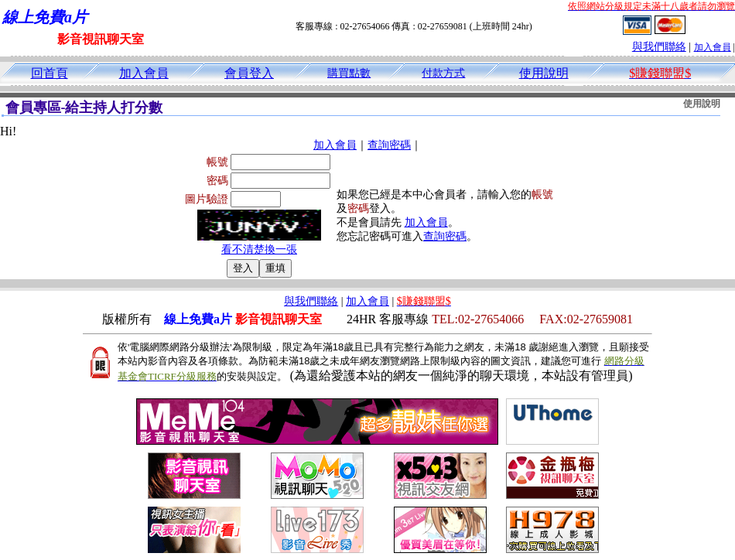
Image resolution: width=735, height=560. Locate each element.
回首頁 (50, 73)
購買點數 (349, 73)
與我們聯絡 (659, 47)
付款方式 (443, 73)
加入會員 (713, 47)
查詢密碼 (389, 145)
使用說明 (544, 73)
